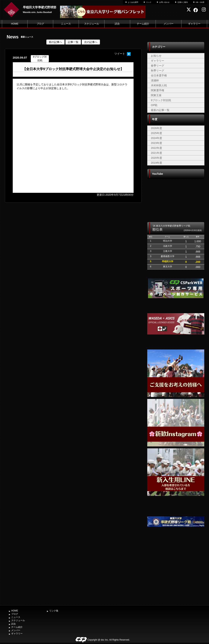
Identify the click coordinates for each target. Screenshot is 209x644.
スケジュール (92, 24)
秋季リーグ (158, 71)
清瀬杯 (155, 80)
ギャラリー (194, 24)
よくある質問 (133, 2)
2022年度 (156, 148)
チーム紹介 (143, 24)
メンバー (169, 24)
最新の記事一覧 (160, 110)
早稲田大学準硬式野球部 (40, 7)
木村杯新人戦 (159, 85)
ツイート (120, 54)
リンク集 (54, 611)
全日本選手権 (159, 75)
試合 (117, 24)
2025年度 (156, 133)
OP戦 (154, 105)
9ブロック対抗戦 (161, 100)
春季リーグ (158, 66)
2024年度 (156, 138)
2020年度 (156, 158)
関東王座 (156, 95)
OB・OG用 (200, 2)
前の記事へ (55, 42)
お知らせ (156, 56)
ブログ (40, 24)
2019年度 (156, 163)
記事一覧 (73, 42)
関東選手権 (158, 90)
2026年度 (156, 128)
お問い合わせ (164, 2)
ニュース (66, 24)
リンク (149, 2)
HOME (15, 24)
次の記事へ (91, 42)
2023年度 (156, 143)
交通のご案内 (183, 2)
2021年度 (156, 153)
